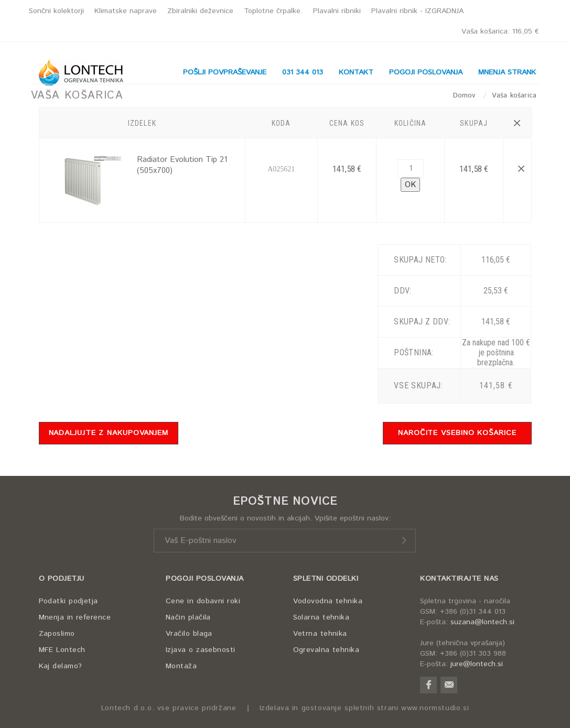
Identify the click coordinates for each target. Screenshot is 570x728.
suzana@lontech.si (482, 622)
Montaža (181, 666)
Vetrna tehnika (320, 634)
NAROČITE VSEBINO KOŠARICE (457, 433)
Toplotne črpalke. (273, 11)
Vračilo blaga (189, 634)
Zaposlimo (57, 634)
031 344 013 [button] (303, 72)
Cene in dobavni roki (203, 601)
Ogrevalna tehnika (326, 650)
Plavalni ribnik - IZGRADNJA (417, 11)
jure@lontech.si (477, 664)
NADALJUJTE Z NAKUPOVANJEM (109, 433)
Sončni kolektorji (56, 11)
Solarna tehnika (321, 617)
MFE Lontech (62, 650)
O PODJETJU (62, 579)
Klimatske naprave (126, 11)
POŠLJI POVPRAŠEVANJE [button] (225, 72)
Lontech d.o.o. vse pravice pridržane (169, 708)
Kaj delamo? (61, 666)
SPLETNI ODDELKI (326, 579)
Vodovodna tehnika (328, 601)
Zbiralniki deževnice (200, 11)
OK (410, 185)
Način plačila (188, 617)
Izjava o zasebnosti (201, 650)
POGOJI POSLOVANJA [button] (426, 72)
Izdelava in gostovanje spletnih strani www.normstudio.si (364, 708)
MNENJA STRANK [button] (507, 72)
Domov (466, 96)
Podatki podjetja (68, 601)
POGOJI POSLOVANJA (205, 579)
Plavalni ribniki (337, 11)
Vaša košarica (500, 31)
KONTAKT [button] (356, 72)
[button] (517, 123)
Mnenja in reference (75, 617)
